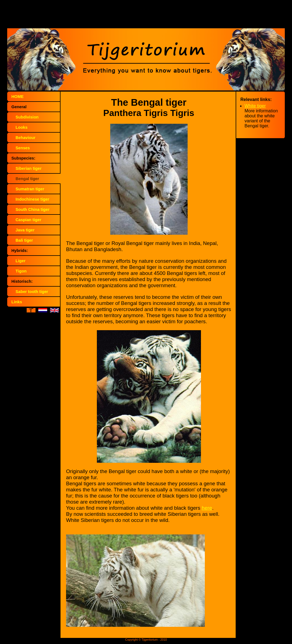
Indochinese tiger (32, 199)
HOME (17, 97)
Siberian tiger (29, 168)
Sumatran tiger (30, 189)
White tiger (255, 106)
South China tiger (32, 209)
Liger (21, 261)
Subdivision (27, 117)
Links (17, 302)
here (207, 508)
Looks (22, 127)
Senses (23, 148)
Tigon (21, 271)
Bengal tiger (27, 179)
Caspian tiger (28, 220)
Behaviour (26, 138)
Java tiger (25, 230)
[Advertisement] (146, 15)
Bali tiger (24, 240)
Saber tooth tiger (32, 292)
